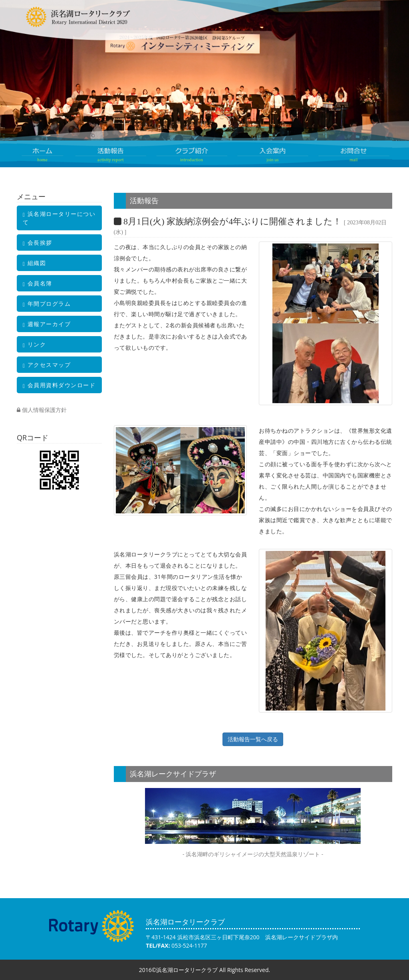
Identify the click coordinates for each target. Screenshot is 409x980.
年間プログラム (47, 304)
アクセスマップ (47, 365)
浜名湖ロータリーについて (59, 218)
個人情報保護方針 (42, 410)
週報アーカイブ (47, 324)
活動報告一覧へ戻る (253, 739)
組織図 (34, 263)
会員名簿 (38, 283)
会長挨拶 (38, 243)
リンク (34, 344)
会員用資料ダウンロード (59, 385)
